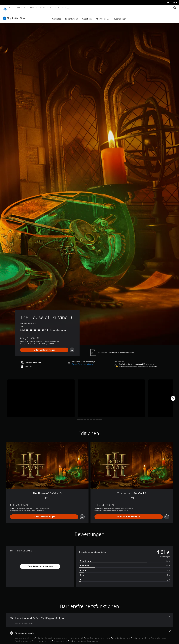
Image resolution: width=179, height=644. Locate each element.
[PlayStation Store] (15, 16)
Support (68, 8)
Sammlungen (72, 16)
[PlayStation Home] (5, 8)
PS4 (25, 8)
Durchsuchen (120, 16)
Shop (60, 8)
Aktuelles (57, 16)
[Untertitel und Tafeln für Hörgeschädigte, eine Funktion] (89, 618)
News (52, 8)
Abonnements (103, 16)
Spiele (11, 8)
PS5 (19, 8)
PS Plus (33, 8)
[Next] (173, 396)
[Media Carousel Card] (41, 396)
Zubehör (43, 8)
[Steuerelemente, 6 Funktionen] (89, 634)
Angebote (87, 16)
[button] (82, 362)
